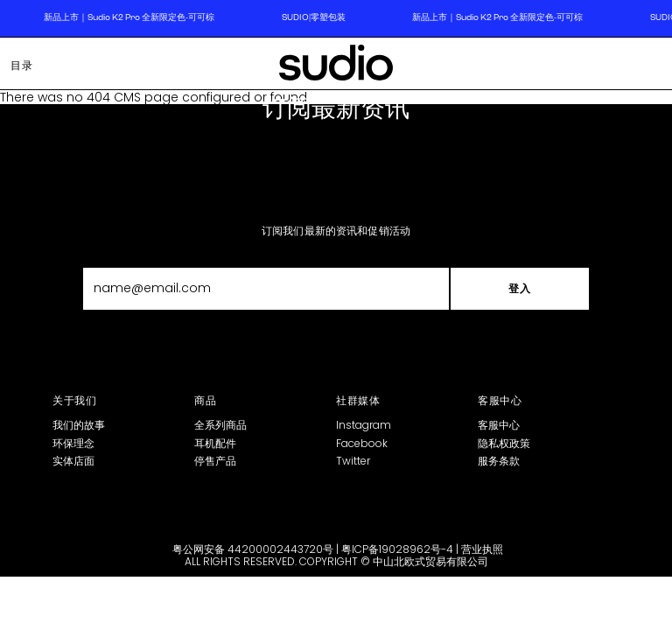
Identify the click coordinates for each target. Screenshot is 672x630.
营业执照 (482, 549)
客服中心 (499, 425)
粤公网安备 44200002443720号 (253, 549)
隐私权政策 (504, 443)
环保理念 (73, 443)
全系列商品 (220, 425)
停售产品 (215, 461)
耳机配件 (215, 443)
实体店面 (73, 461)
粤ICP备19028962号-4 (397, 549)
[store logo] (336, 66)
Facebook (362, 443)
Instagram (364, 425)
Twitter (353, 461)
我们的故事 (79, 425)
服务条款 (499, 461)
